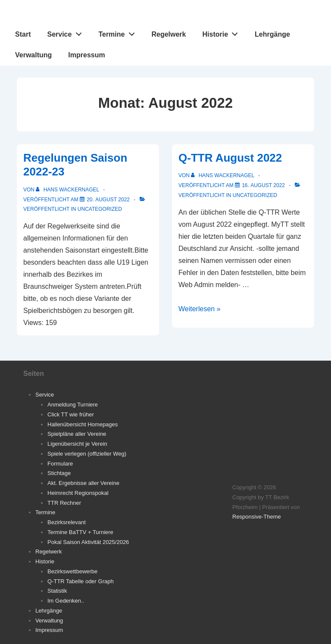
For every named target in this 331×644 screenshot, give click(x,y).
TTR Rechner (64, 503)
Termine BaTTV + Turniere (80, 532)
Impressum (86, 55)
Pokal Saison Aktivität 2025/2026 (88, 542)
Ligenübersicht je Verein (77, 444)
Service (67, 32)
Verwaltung (33, 55)
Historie (223, 32)
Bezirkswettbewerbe (72, 571)
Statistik (57, 591)
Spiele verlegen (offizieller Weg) (87, 454)
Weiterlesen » (200, 309)
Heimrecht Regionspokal (78, 493)
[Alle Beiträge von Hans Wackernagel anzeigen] (68, 190)
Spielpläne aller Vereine (77, 434)
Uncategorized (100, 209)
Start (23, 34)
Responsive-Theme (257, 517)
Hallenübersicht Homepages (83, 424)
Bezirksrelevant (67, 522)
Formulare (60, 464)
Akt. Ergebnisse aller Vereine (83, 483)
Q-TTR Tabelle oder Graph (81, 581)
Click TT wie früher (71, 414)
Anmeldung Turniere (73, 405)
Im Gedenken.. (66, 601)
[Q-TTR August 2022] (263, 185)
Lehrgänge (272, 34)
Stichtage (59, 473)
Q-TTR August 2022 (230, 158)
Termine (119, 32)
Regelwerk (169, 34)
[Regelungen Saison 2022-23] (108, 200)
